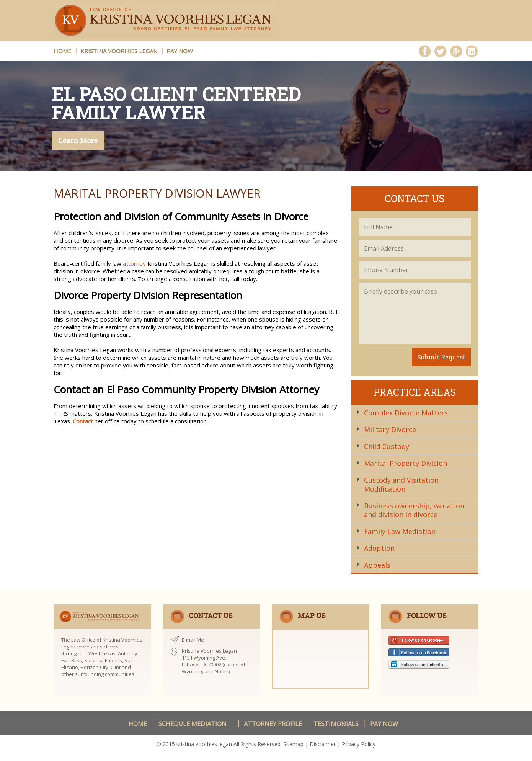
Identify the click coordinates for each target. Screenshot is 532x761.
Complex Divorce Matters (406, 413)
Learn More (78, 140)
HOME (62, 51)
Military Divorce (390, 429)
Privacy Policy (359, 744)
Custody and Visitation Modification (401, 484)
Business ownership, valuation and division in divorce (414, 510)
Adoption (379, 548)
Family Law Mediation (399, 531)
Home (138, 724)
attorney (134, 263)
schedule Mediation (193, 724)
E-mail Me (193, 640)
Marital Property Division (405, 463)
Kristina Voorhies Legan (119, 51)
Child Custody (386, 446)
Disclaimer (323, 744)
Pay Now (180, 51)
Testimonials (336, 724)
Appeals (377, 565)
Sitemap (293, 744)
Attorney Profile (273, 724)
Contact (83, 421)
